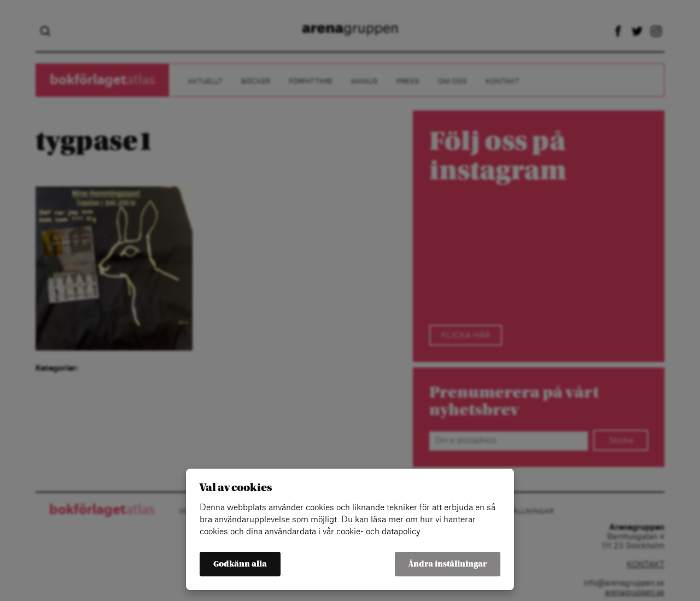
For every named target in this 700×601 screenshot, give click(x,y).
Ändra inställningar (448, 564)
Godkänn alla (240, 564)
